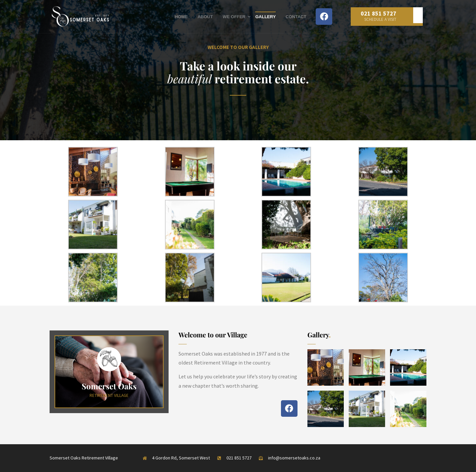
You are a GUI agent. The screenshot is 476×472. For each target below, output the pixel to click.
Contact (296, 17)
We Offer (234, 17)
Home (181, 17)
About (205, 17)
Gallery (265, 17)
